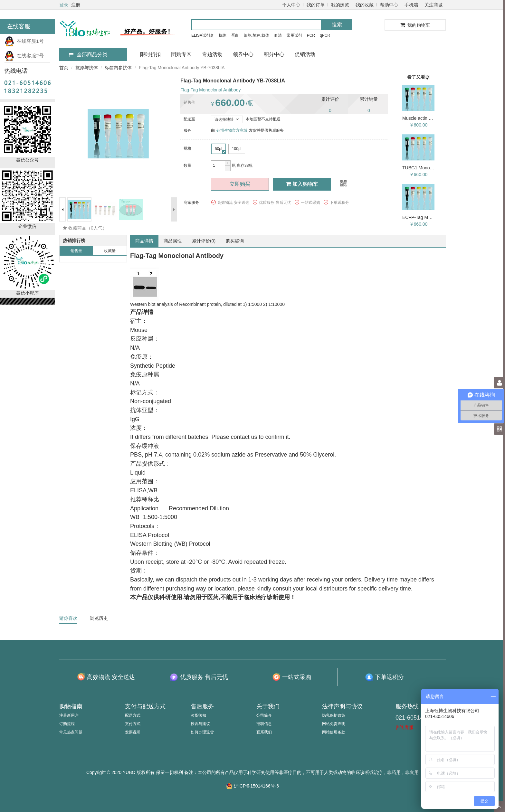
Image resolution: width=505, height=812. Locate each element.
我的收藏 (365, 5)
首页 (64, 68)
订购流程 (67, 724)
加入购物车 (302, 184)
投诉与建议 (200, 724)
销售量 (76, 251)
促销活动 (305, 54)
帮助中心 (389, 5)
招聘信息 (264, 724)
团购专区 (181, 54)
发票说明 (133, 732)
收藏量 (110, 251)
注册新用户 (69, 715)
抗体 (223, 35)
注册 (76, 5)
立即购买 (240, 184)
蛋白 (235, 35)
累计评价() (204, 241)
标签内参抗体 (118, 68)
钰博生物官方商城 (232, 130)
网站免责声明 (334, 724)
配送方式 (133, 715)
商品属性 (173, 241)
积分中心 (274, 54)
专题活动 (212, 54)
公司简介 (264, 715)
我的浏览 (340, 5)
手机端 (411, 5)
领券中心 (243, 54)
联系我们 (264, 732)
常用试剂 (294, 35)
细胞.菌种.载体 (257, 35)
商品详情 (144, 241)
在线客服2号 (24, 56)
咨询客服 (405, 727)
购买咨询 (235, 241)
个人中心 (291, 5)
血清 (278, 35)
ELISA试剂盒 (203, 35)
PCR (311, 35)
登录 (64, 5)
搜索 (337, 25)
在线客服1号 (24, 41)
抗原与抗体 (87, 68)
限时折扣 (150, 54)
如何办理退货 (202, 732)
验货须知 (198, 715)
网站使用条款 (334, 732)
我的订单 (316, 5)
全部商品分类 (88, 55)
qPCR (325, 35)
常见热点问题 (71, 732)
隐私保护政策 (334, 715)
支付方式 (133, 724)
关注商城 (434, 5)
